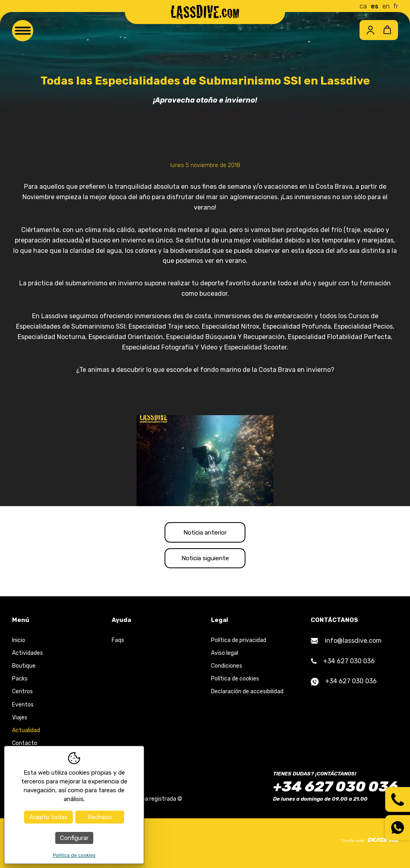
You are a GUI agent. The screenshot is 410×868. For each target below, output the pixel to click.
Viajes (20, 722)
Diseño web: (370, 844)
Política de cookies (235, 683)
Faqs (118, 645)
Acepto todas (48, 817)
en (386, 6)
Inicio (19, 645)
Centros (22, 696)
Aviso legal (225, 657)
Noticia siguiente (205, 561)
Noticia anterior (205, 533)
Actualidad (26, 735)
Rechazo (100, 817)
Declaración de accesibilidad (247, 696)
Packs (20, 683)
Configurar (74, 838)
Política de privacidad (239, 645)
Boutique (24, 670)
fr (396, 6)
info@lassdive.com (346, 645)
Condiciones (227, 670)
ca (363, 6)
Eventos (23, 709)
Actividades (27, 657)
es (375, 6)
